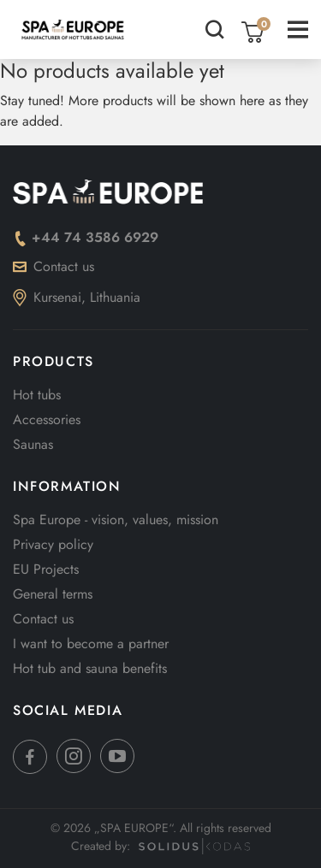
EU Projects (46, 569)
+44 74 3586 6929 (86, 237)
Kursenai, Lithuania (77, 297)
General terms (53, 594)
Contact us (53, 266)
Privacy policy (53, 544)
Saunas (33, 444)
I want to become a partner (91, 644)
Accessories (47, 419)
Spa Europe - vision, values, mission (116, 520)
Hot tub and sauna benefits (90, 668)
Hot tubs (37, 395)
